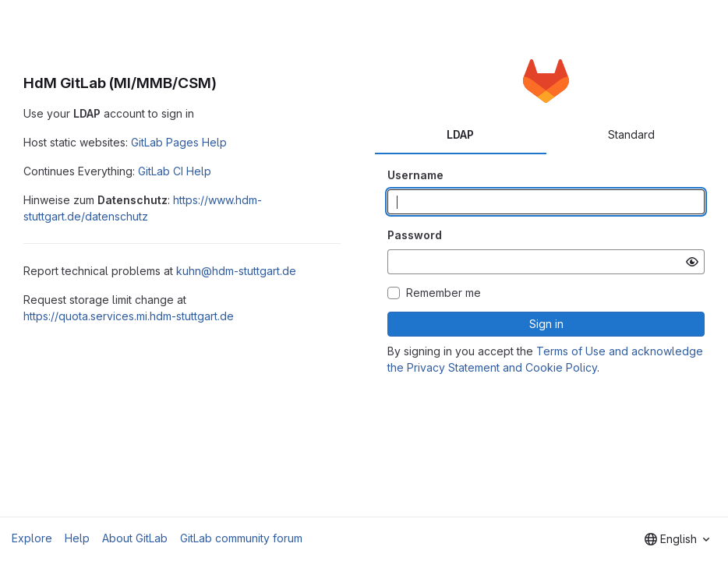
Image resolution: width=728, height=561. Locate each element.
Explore (32, 538)
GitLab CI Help (175, 171)
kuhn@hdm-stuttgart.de (236, 271)
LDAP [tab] (460, 134)
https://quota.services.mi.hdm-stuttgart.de (129, 316)
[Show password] (692, 262)
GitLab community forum (241, 538)
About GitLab (135, 538)
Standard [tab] (631, 134)
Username (415, 175)
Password (415, 235)
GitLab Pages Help (179, 142)
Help (77, 538)
